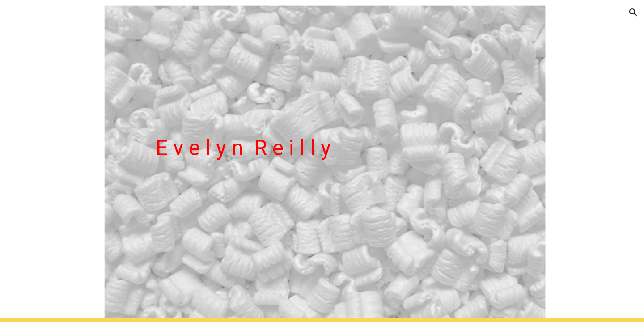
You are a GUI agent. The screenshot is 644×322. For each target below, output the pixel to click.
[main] (344, 161)
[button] (633, 13)
